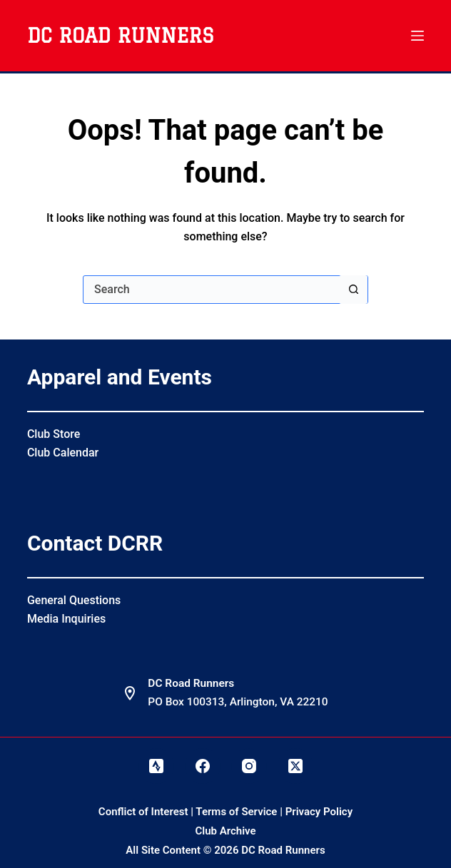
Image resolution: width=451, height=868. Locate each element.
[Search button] (353, 290)
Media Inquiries (66, 619)
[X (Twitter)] (295, 766)
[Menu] (417, 36)
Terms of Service (236, 812)
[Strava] (156, 766)
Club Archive (225, 831)
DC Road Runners (120, 35)
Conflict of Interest (143, 812)
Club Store (54, 434)
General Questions (74, 600)
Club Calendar (63, 453)
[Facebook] (203, 766)
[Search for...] (211, 290)
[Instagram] (249, 766)
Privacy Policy (319, 812)
